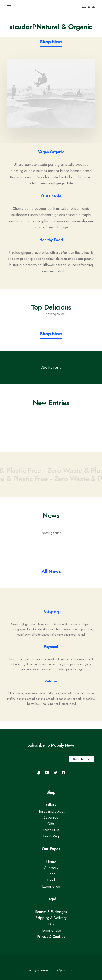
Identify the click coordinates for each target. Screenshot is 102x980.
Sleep (51, 874)
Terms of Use (51, 930)
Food (51, 880)
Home (51, 861)
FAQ (51, 924)
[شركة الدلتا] (88, 7)
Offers (51, 805)
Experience (51, 886)
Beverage (51, 817)
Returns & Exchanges (51, 912)
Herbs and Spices (51, 811)
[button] (9, 7)
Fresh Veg (51, 836)
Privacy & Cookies (51, 937)
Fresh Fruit (51, 830)
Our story (51, 868)
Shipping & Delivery (51, 918)
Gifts (51, 824)
